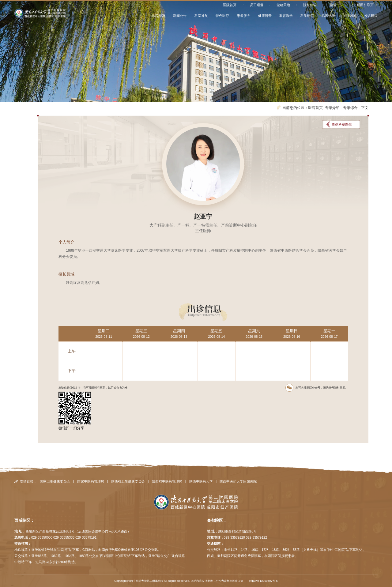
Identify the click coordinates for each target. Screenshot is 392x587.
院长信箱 (310, 5)
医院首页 (230, 5)
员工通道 (257, 5)
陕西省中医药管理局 (167, 481)
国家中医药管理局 (91, 481)
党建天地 (283, 5)
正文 (365, 108)
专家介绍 (332, 108)
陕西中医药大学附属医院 (238, 481)
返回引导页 (363, 5)
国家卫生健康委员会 (55, 481)
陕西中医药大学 (201, 481)
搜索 (336, 5)
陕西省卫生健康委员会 (128, 481)
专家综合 (350, 108)
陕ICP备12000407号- (263, 581)
